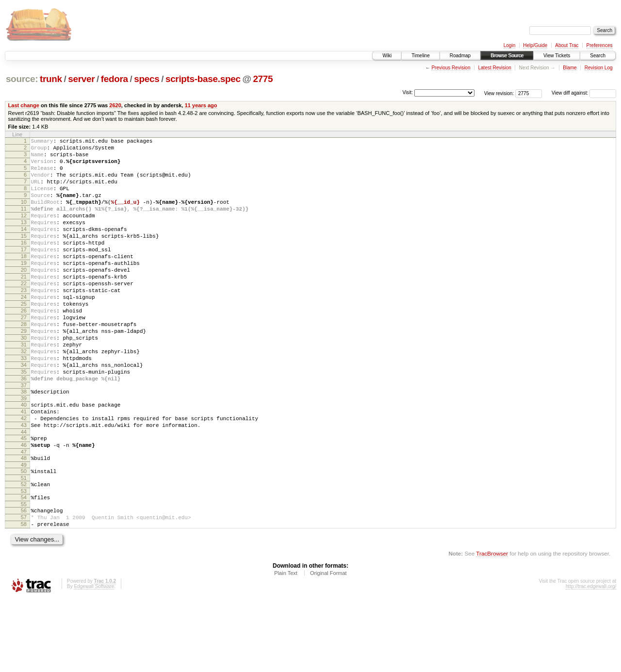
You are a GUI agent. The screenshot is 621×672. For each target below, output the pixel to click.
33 (24, 405)
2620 (115, 105)
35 (24, 421)
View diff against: (584, 93)
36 (24, 429)
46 (24, 506)
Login (509, 45)
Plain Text (286, 646)
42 (24, 475)
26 (24, 347)
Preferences (600, 45)
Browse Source (507, 56)
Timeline (420, 56)
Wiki (387, 56)
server (81, 79)
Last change (24, 105)
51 (24, 543)
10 (24, 215)
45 (24, 498)
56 (24, 579)
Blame (570, 68)
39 (24, 452)
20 (24, 297)
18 (24, 281)
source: (22, 79)
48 (24, 521)
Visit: (408, 92)
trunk (51, 79)
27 (24, 355)
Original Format (328, 646)
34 (24, 413)
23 (24, 322)
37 (24, 438)
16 (24, 264)
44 (24, 492)
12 (24, 231)
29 (24, 372)
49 (24, 529)
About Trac (567, 45)
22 (24, 314)
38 (24, 444)
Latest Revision (494, 68)
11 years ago (201, 105)
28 (24, 363)
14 (24, 248)
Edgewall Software (94, 659)
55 (24, 573)
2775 (263, 79)
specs (147, 79)
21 (24, 306)
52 (24, 550)
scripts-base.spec (203, 79)
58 (24, 595)
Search (598, 56)
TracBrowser (492, 626)
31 (24, 388)
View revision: (499, 93)
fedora (114, 79)
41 (24, 467)
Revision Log (599, 68)
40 (24, 459)
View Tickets (557, 56)
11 (24, 223)
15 (24, 256)
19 (24, 289)
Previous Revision (451, 68)
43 (24, 483)
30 (24, 380)
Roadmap (460, 56)
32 (24, 396)
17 (24, 273)
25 (24, 339)
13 (24, 240)
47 (24, 514)
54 (24, 564)
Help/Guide (535, 45)
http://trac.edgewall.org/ (591, 659)
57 (24, 587)
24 (24, 330)
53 (24, 558)
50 (24, 535)
